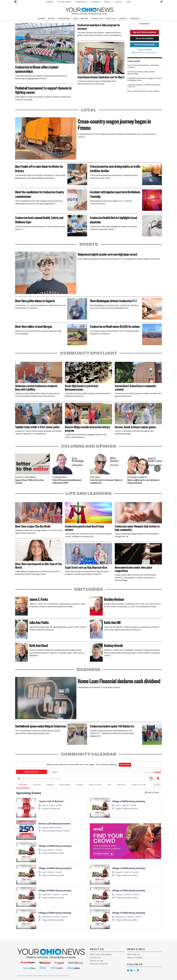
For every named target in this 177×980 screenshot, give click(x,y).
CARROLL (123, 19)
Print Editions (95, 2)
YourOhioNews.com (40, 976)
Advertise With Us (81, 2)
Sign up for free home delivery (145, 32)
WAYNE (51, 19)
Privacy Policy (64, 976)
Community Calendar (64, 2)
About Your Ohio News (101, 954)
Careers (129, 2)
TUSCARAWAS (64, 19)
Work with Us (134, 954)
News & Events (135, 958)
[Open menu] (16, 2)
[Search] (162, 2)
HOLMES (41, 19)
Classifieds (49, 2)
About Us (107, 2)
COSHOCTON (97, 19)
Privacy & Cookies (99, 964)
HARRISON (135, 19)
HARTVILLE (111, 19)
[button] (157, 468)
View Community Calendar (145, 45)
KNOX (76, 19)
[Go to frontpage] (90, 11)
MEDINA (85, 19)
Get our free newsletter (145, 38)
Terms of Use (97, 961)
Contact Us (118, 2)
